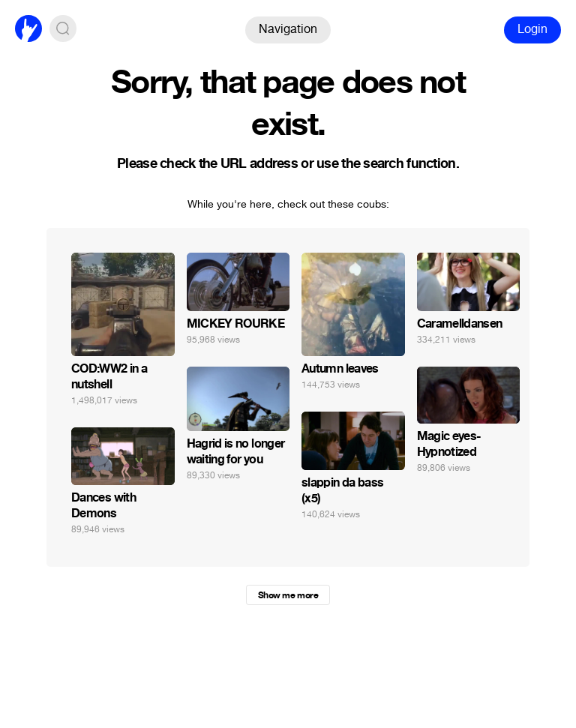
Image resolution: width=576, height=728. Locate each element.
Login (532, 29)
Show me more (288, 595)
